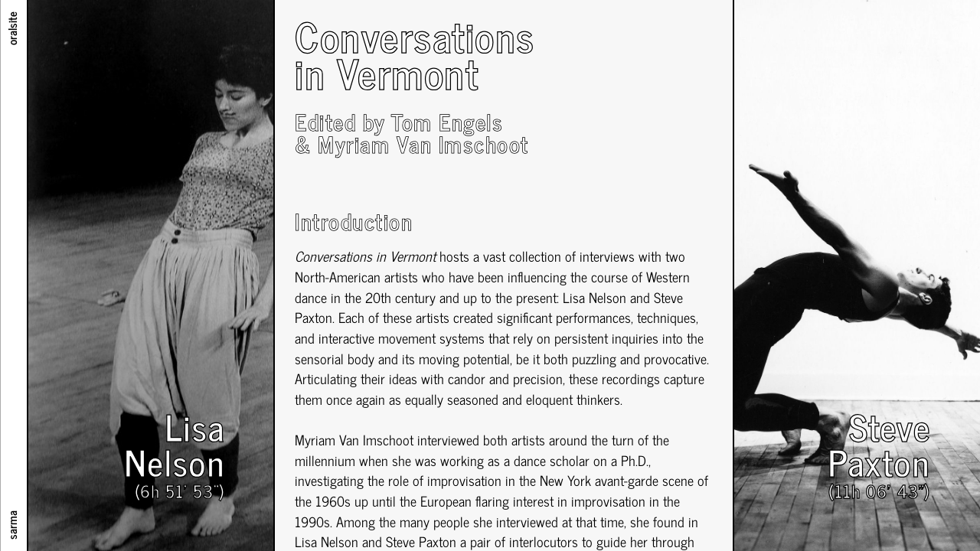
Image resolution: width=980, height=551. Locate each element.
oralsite (11, 28)
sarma (11, 525)
